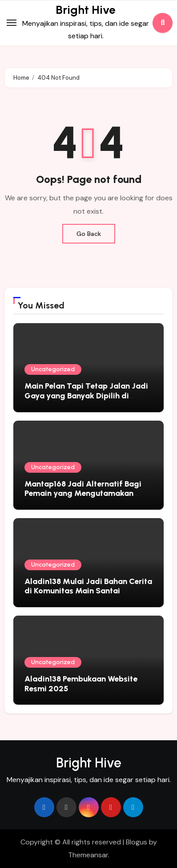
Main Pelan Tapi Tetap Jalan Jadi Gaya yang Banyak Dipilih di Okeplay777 (86, 395)
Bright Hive (86, 10)
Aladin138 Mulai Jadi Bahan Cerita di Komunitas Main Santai (88, 586)
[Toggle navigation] (12, 23)
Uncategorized (53, 369)
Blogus (137, 842)
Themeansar (88, 855)
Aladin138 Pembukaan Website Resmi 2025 (81, 684)
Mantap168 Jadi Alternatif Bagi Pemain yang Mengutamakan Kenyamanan (83, 493)
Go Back (89, 234)
